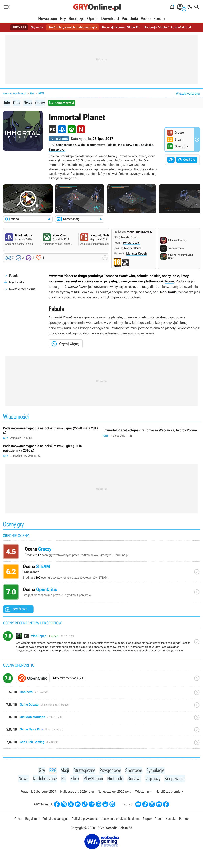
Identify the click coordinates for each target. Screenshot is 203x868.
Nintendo (116, 779)
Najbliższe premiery (169, 792)
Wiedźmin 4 (143, 792)
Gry (63, 19)
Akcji (64, 771)
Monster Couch (130, 237)
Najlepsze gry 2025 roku (114, 792)
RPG (41, 93)
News (28, 103)
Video (146, 19)
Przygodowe (110, 771)
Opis (17, 103)
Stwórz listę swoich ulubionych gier (73, 27)
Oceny (40, 103)
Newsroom (48, 19)
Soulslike (147, 145)
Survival (135, 779)
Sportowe (134, 771)
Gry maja (37, 27)
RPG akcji (133, 145)
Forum (159, 19)
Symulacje (157, 771)
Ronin (170, 281)
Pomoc (184, 819)
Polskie (111, 145)
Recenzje (77, 19)
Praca (159, 819)
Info (7, 103)
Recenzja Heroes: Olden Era (121, 27)
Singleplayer (57, 150)
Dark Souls (168, 292)
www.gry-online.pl (15, 93)
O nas (18, 819)
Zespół (147, 819)
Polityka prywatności (85, 819)
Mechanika (17, 282)
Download (110, 19)
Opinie (93, 19)
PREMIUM (19, 27)
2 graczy (154, 779)
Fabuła (14, 276)
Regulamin (32, 819)
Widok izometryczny (91, 145)
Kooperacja (176, 779)
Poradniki (130, 19)
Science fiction (66, 145)
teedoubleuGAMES (139, 232)
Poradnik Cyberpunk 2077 (38, 792)
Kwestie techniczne (22, 289)
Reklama (134, 819)
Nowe (22, 779)
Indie (121, 145)
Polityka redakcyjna (55, 819)
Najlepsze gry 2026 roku (77, 792)
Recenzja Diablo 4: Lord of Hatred (168, 27)
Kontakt (171, 819)
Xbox (74, 779)
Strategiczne (84, 771)
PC (63, 779)
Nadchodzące (44, 779)
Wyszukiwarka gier (188, 94)
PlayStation (93, 779)
